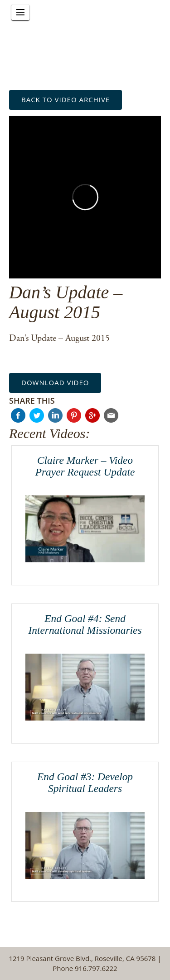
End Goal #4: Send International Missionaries (85, 624)
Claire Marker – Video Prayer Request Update (85, 466)
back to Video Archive (66, 99)
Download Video (55, 382)
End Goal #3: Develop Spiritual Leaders (85, 782)
